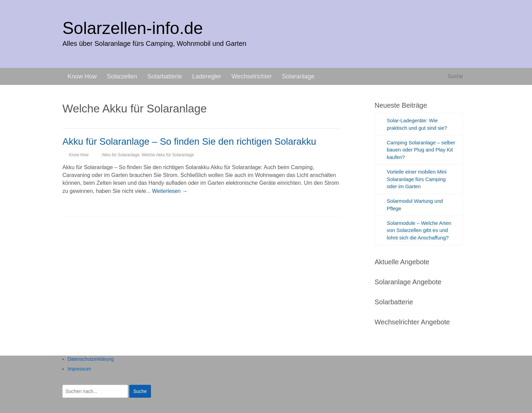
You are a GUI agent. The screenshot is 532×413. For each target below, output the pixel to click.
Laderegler (207, 76)
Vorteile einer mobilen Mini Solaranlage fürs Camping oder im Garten (417, 179)
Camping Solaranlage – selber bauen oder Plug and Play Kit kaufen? (421, 150)
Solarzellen (122, 76)
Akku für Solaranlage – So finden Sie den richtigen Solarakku (189, 141)
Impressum (79, 369)
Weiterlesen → (170, 191)
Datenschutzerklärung (91, 359)
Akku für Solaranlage (120, 155)
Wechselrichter (252, 76)
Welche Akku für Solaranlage (168, 155)
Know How (82, 76)
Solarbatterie (165, 76)
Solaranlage (298, 76)
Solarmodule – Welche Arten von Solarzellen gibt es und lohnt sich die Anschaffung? (419, 230)
